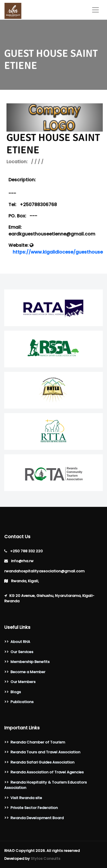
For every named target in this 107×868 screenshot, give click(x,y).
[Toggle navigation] (95, 10)
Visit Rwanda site (26, 798)
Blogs (16, 692)
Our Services (22, 652)
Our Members (23, 682)
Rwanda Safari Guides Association (42, 762)
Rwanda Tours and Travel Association (45, 752)
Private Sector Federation (34, 808)
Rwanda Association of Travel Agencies (47, 772)
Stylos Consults (45, 859)
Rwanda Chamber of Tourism (38, 742)
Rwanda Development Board (37, 818)
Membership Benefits (30, 662)
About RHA (20, 642)
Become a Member (28, 672)
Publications (22, 702)
